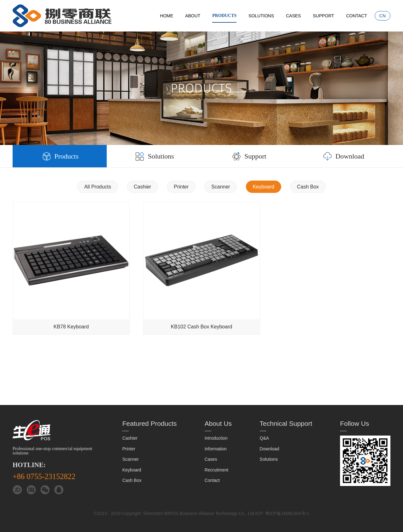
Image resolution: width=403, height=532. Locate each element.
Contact (357, 16)
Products (224, 16)
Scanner (221, 187)
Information (216, 449)
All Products (97, 187)
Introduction (216, 438)
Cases (293, 16)
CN (383, 16)
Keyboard (264, 187)
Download (343, 156)
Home (167, 16)
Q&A (264, 438)
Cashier (142, 187)
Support (324, 16)
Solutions (261, 16)
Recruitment (216, 470)
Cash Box (308, 187)
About (193, 16)
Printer (181, 187)
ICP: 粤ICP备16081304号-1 (282, 513)
